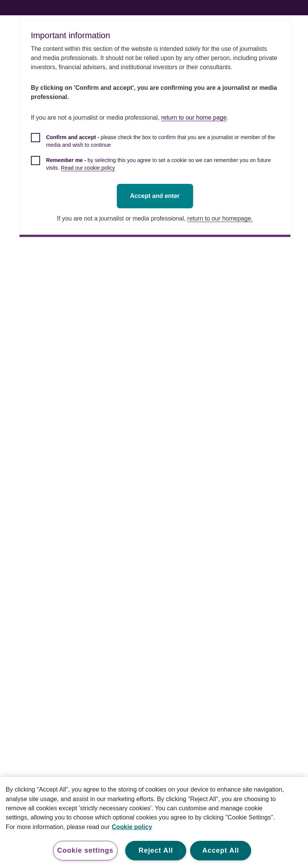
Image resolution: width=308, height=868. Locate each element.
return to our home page (195, 118)
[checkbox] (156, 145)
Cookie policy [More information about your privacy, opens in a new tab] (132, 827)
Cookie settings (85, 850)
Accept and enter (156, 196)
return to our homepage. (221, 218)
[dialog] (156, 128)
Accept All (221, 850)
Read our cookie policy (89, 168)
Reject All (156, 850)
